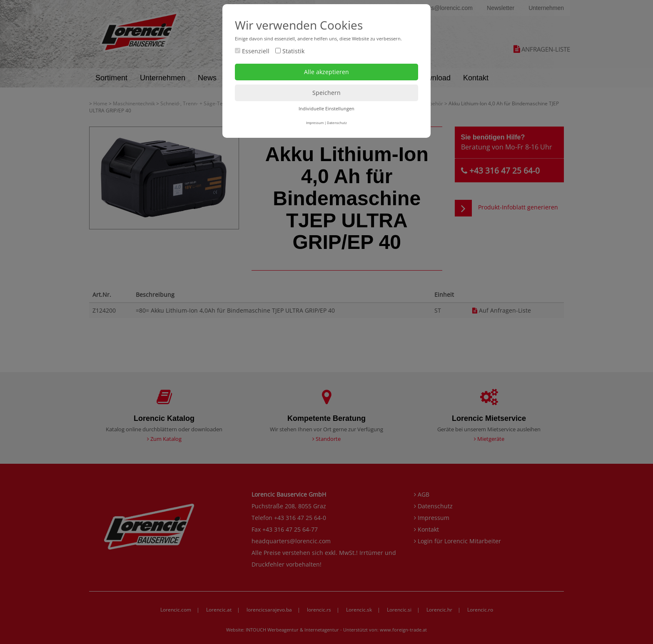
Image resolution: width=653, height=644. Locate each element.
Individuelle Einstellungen (326, 108)
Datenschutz (337, 123)
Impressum (315, 123)
